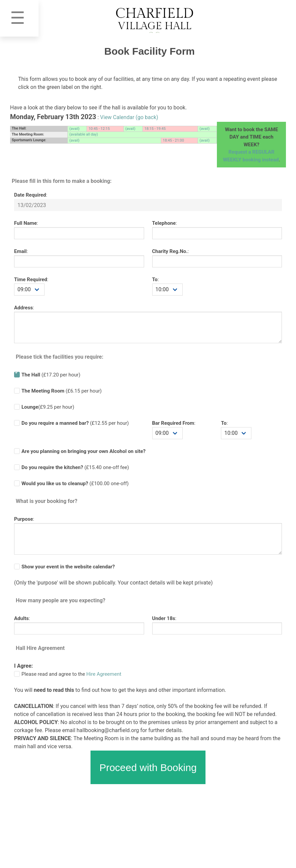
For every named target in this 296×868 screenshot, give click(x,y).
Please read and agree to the (71, 674)
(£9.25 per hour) (48, 407)
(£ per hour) (75, 423)
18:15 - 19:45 (155, 129)
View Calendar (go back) (129, 117)
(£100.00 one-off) (75, 483)
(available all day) (84, 134)
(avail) (74, 129)
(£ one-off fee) (75, 467)
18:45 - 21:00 (173, 140)
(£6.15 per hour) (62, 391)
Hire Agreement (104, 674)
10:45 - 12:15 (99, 129)
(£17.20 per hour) (51, 375)
